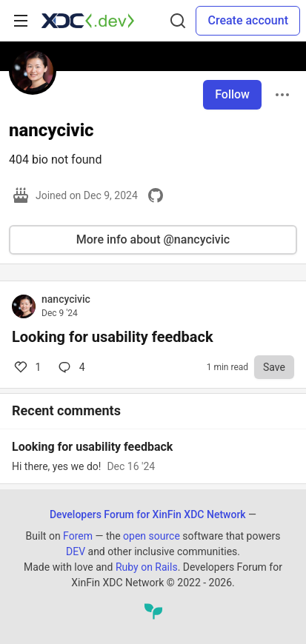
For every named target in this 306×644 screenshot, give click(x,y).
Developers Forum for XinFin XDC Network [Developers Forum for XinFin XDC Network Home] (148, 514)
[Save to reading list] (274, 367)
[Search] (178, 21)
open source (152, 536)
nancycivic (66, 299)
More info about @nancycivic (153, 239)
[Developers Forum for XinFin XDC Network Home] (88, 21)
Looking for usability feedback (113, 337)
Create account (248, 20)
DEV (76, 551)
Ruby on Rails (147, 567)
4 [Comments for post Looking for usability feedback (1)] (70, 367)
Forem (78, 536)
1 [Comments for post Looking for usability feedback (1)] (26, 367)
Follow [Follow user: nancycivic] (232, 94)
